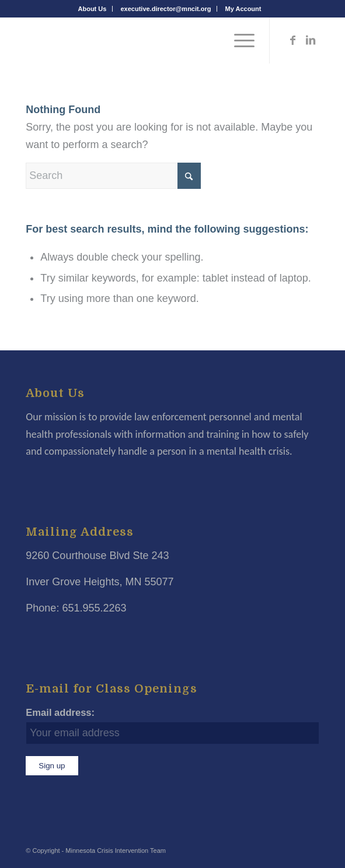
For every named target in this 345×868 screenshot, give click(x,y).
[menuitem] (93, 9)
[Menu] (238, 40)
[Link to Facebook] (293, 40)
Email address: (60, 713)
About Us (93, 9)
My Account (243, 9)
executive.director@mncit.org (165, 9)
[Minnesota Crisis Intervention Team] (143, 40)
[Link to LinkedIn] (311, 40)
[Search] (113, 176)
